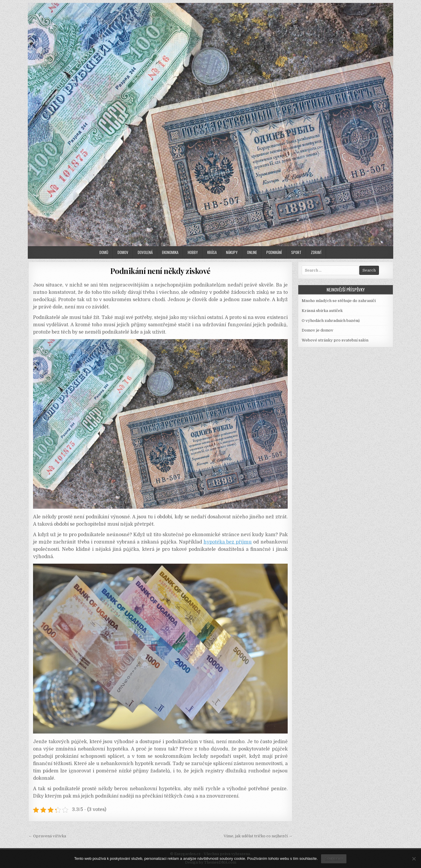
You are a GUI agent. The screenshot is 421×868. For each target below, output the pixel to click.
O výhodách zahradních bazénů (331, 321)
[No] (414, 859)
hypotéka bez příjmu (228, 542)
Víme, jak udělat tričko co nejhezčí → (258, 836)
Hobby (193, 252)
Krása (212, 252)
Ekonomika (170, 252)
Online (252, 252)
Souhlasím (334, 858)
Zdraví (316, 252)
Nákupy (232, 252)
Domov (123, 252)
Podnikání (274, 252)
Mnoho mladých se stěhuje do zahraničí (339, 301)
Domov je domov (318, 330)
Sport (296, 252)
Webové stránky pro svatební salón (335, 340)
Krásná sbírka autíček (322, 311)
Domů (104, 252)
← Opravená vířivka (47, 836)
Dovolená (145, 252)
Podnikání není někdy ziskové (160, 271)
